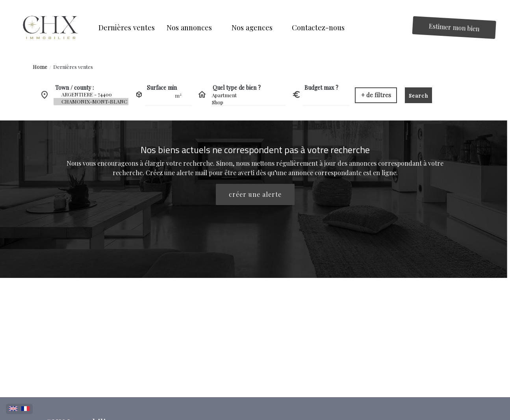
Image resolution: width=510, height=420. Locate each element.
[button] (193, 27)
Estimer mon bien (455, 27)
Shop (249, 102)
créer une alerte (255, 194)
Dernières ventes (73, 67)
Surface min (162, 88)
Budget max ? (321, 88)
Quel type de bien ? (237, 88)
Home (40, 67)
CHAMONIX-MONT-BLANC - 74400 (91, 102)
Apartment (249, 95)
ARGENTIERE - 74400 (91, 94)
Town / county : (74, 88)
